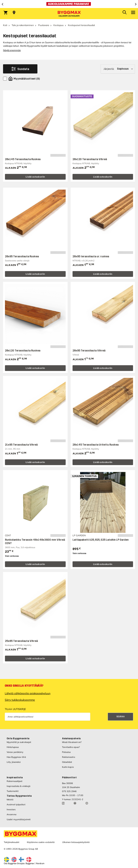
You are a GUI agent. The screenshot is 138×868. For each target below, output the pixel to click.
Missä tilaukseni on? (72, 742)
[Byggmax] (69, 14)
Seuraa (121, 717)
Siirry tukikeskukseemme (20, 700)
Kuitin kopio (68, 767)
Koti (5, 25)
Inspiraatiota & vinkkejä (19, 786)
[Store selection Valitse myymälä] (14, 13)
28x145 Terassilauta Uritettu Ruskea (96, 445)
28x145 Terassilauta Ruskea (23, 159)
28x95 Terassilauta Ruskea (22, 256)
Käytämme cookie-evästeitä (41, 842)
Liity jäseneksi (14, 762)
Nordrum (40, 864)
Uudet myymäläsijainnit (19, 819)
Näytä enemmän (12, 50)
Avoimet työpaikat (16, 804)
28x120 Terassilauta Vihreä (90, 159)
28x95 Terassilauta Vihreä (89, 351)
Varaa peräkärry (15, 752)
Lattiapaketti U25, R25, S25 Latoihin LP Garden (101, 540)
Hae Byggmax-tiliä (16, 757)
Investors (11, 809)
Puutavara (44, 25)
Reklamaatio (69, 757)
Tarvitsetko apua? (71, 747)
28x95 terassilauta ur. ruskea (91, 256)
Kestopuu (59, 25)
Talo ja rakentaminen (23, 25)
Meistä (10, 800)
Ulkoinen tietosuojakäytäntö (76, 842)
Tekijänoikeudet (12, 842)
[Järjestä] (118, 69)
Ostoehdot (67, 762)
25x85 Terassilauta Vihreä (21, 641)
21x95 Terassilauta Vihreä (21, 445)
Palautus (66, 752)
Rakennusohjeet (15, 781)
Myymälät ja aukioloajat (19, 742)
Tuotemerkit (13, 791)
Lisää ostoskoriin (35, 177)
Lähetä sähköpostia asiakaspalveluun (28, 693)
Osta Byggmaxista (18, 738)
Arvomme (12, 814)
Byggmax (30, 864)
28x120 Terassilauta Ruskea (23, 351)
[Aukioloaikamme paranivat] (69, 4)
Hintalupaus (13, 747)
